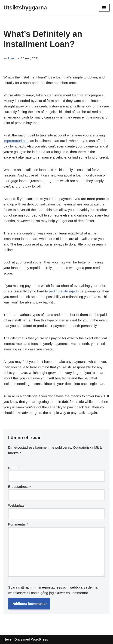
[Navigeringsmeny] (104, 8)
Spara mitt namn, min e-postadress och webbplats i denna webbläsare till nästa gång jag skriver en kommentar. (53, 590)
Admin (12, 58)
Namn (14, 468)
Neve (8, 639)
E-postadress (19, 487)
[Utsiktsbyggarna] (25, 8)
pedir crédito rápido (64, 291)
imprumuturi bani (16, 141)
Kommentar (18, 524)
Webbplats (16, 505)
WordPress (40, 639)
